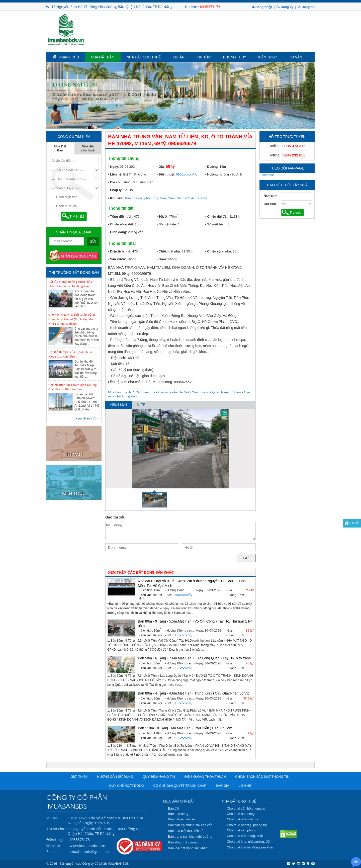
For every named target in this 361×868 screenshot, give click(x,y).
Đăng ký (285, 7)
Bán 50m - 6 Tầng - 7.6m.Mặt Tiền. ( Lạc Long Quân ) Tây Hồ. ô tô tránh (194, 658)
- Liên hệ (115, 174)
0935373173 (210, 7)
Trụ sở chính (57, 829)
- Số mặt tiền (166, 224)
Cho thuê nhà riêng (241, 814)
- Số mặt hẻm (215, 224)
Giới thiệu (79, 777)
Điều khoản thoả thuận (205, 777)
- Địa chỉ (114, 182)
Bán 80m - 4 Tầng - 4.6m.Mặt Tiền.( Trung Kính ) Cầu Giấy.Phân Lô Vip (194, 693)
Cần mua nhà (145, 392)
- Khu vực (116, 198)
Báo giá (222, 786)
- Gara (161, 259)
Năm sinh (270, 196)
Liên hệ (245, 786)
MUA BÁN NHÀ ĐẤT (179, 801)
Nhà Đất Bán (103, 57)
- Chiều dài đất (216, 216)
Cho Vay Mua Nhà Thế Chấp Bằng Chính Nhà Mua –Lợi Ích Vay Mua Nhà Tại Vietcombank (72, 319)
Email (51, 852)
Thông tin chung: (124, 158)
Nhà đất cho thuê (144, 57)
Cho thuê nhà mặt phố (243, 819)
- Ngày (113, 167)
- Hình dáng (117, 232)
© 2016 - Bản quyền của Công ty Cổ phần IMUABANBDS (87, 863)
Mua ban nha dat (120, 392)
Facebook (267, 175)
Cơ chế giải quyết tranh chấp (180, 786)
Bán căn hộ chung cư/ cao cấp (190, 825)
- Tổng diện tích (120, 216)
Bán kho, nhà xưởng (183, 842)
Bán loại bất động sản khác (188, 848)
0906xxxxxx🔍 (187, 174)
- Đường (211, 167)
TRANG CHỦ (66, 57)
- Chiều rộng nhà (218, 251)
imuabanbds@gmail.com (91, 852)
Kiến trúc (267, 57)
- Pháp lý (115, 190)
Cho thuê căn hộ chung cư (246, 808)
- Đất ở (162, 216)
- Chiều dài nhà (168, 251)
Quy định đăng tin (159, 777)
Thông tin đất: (121, 208)
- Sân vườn (117, 259)
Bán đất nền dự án (182, 819)
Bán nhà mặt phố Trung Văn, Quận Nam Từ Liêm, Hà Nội (167, 198)
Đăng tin (306, 7)
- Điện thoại (165, 174)
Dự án (179, 57)
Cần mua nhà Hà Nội (173, 392)
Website (53, 846)
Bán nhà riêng (178, 814)
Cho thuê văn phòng (242, 830)
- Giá (160, 167)
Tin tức (204, 57)
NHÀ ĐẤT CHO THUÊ (239, 801)
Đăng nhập (262, 7)
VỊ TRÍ (142, 405)
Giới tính (270, 204)
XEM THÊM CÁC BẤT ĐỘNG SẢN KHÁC (141, 572)
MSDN (52, 818)
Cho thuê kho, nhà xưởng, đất (249, 842)
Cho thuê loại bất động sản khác (250, 847)
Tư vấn (296, 57)
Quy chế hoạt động (126, 786)
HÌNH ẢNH (119, 405)
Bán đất (174, 808)
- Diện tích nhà (119, 251)
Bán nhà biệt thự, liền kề (186, 831)
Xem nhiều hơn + (87, 418)
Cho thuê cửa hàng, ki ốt (245, 836)
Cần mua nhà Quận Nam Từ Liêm (216, 392)
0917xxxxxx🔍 (183, 635)
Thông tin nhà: (122, 243)
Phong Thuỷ (235, 57)
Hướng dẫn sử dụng (115, 777)
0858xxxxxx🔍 (183, 595)
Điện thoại (55, 840)
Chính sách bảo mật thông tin (262, 777)
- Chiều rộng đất (120, 224)
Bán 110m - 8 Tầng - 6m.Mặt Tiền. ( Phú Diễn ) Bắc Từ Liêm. (186, 728)
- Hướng (211, 174)
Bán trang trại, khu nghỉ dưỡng (190, 837)
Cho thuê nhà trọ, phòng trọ (247, 825)
